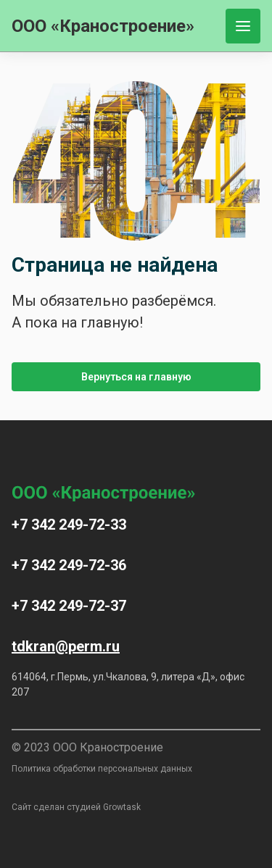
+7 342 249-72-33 (69, 525)
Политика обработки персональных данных (102, 769)
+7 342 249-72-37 (69, 606)
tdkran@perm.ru (66, 646)
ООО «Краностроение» (103, 26)
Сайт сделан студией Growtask (76, 807)
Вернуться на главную (136, 377)
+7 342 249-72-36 (69, 565)
